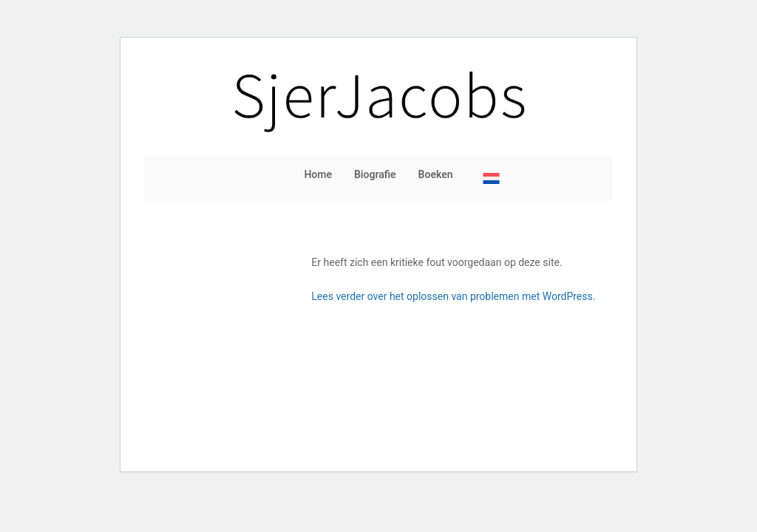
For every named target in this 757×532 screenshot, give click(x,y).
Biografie (375, 174)
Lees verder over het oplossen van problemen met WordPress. (453, 296)
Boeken (436, 174)
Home (318, 174)
